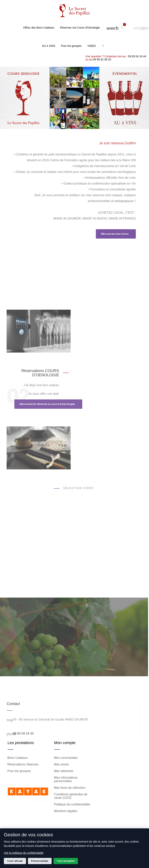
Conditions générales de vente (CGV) (71, 796)
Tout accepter (66, 861)
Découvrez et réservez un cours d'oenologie (45, 404)
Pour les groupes (19, 771)
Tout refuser (15, 861)
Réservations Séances (23, 764)
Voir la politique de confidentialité (24, 853)
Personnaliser (40, 861)
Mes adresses (64, 771)
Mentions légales (66, 811)
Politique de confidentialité (72, 804)
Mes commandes (66, 758)
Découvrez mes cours (113, 234)
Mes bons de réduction (70, 788)
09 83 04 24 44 (137, 56)
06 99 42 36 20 (102, 59)
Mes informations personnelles (66, 779)
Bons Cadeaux (18, 758)
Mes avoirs (62, 764)
